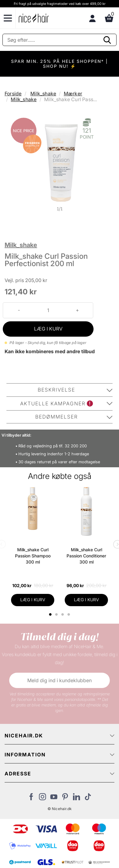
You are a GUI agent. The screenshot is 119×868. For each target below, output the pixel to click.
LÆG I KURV (48, 329)
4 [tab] (69, 614)
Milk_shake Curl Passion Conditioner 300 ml (86, 556)
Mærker (73, 94)
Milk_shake (43, 94)
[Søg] (60, 40)
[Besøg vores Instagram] (42, 798)
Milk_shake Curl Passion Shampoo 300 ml (33, 556)
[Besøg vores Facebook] (31, 798)
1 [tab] (51, 614)
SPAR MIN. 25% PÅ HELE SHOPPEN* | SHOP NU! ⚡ (60, 64)
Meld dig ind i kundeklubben (60, 680)
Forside (13, 94)
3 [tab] (63, 614)
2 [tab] (57, 614)
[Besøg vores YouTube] (54, 798)
